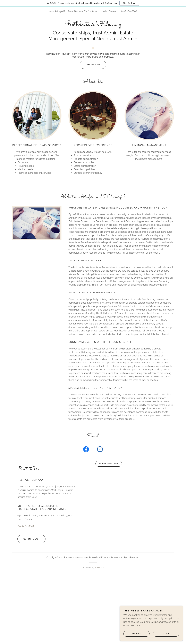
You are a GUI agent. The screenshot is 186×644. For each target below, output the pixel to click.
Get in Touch (28, 606)
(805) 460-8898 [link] (129, 11)
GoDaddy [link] (99, 634)
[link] (93, 25)
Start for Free (129, 3)
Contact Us (90, 131)
